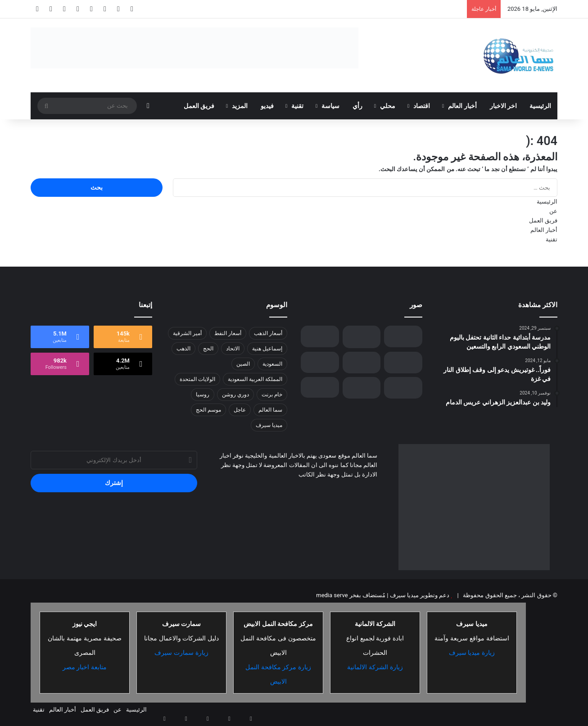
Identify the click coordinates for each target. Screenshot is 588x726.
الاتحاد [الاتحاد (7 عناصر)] (233, 349)
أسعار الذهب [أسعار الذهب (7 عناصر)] (268, 333)
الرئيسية (540, 106)
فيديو (267, 106)
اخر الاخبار (503, 106)
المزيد (240, 106)
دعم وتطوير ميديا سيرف (419, 595)
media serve (332, 595)
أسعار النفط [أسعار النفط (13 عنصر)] (228, 333)
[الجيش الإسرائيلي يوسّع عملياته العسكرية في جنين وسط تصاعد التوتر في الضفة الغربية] (320, 362)
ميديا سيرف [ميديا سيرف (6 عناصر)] (269, 425)
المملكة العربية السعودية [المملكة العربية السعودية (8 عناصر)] (255, 379)
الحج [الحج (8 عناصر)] (208, 349)
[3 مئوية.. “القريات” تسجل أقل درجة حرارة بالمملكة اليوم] (320, 336)
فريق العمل (199, 106)
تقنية (297, 106)
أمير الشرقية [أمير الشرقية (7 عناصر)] (187, 333)
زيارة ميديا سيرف (472, 653)
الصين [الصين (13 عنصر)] (243, 364)
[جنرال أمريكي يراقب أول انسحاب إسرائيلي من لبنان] (320, 387)
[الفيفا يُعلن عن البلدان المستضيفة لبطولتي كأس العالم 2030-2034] (403, 336)
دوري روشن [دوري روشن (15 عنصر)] (235, 395)
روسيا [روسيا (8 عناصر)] (203, 395)
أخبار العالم (462, 106)
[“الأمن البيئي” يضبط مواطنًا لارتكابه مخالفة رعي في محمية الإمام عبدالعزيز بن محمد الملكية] (362, 337)
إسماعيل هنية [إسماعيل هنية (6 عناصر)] (267, 349)
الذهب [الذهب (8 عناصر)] (183, 349)
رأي (357, 106)
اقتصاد (422, 106)
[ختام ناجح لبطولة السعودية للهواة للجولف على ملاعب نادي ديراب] (403, 388)
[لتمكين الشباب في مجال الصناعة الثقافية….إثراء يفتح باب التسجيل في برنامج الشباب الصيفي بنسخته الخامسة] (362, 363)
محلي (388, 106)
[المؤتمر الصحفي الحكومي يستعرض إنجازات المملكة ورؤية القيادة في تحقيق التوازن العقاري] (403, 363)
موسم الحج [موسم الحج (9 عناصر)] (208, 410)
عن (553, 211)
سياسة (330, 106)
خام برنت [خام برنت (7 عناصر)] (272, 395)
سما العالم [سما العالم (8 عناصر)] (270, 410)
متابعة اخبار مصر (85, 667)
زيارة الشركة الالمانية (375, 667)
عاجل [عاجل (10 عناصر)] (240, 410)
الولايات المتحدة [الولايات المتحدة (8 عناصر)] (197, 379)
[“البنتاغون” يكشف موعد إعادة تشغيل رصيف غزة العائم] (362, 388)
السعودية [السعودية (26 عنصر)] (272, 364)
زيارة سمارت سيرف (181, 653)
